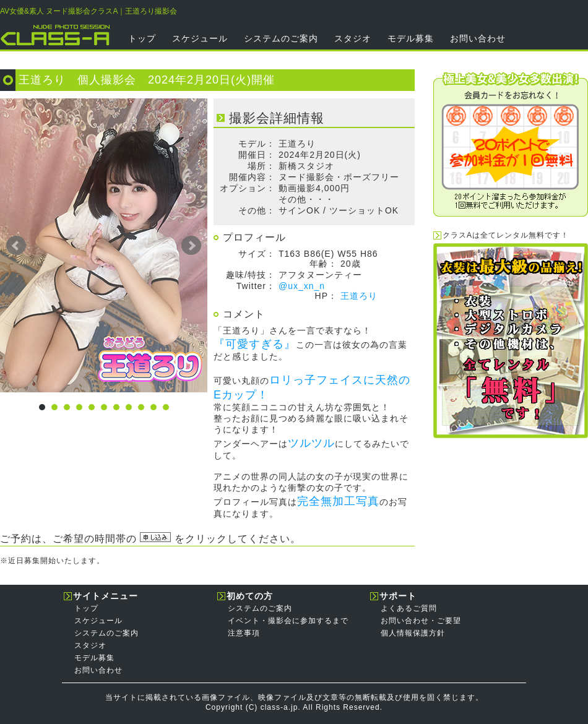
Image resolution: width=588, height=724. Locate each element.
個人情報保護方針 (413, 633)
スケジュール (200, 38)
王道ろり (359, 296)
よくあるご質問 (409, 608)
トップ (142, 38)
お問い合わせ (478, 38)
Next (191, 246)
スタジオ (353, 38)
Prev (16, 246)
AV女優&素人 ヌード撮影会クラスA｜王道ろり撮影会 (89, 11)
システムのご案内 (281, 38)
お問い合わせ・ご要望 (421, 621)
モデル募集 (411, 38)
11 (166, 407)
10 (153, 407)
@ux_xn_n (302, 286)
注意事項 (244, 633)
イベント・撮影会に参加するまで (288, 621)
